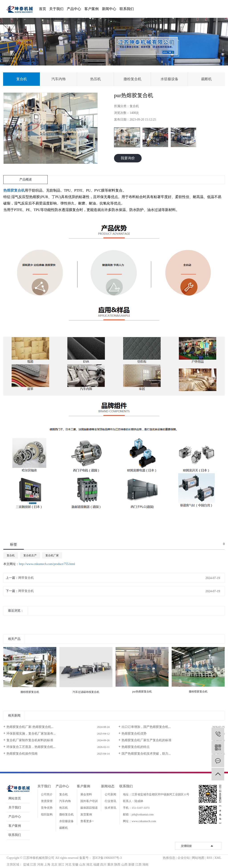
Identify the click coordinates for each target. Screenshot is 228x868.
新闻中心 (109, 9)
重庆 (110, 865)
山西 (124, 865)
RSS (209, 858)
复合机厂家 (52, 555)
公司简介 (47, 794)
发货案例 (86, 814)
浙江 (61, 865)
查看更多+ (87, 821)
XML (218, 858)
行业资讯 (110, 801)
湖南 (145, 865)
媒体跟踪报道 (89, 808)
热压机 (96, 79)
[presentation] (6, 620)
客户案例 (92, 9)
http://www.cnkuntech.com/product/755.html (47, 564)
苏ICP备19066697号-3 (107, 858)
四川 (103, 865)
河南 (40, 865)
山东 (82, 865)
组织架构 (47, 814)
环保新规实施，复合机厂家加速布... (31, 734)
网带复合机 (26, 578)
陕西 (117, 865)
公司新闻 (110, 794)
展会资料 (86, 794)
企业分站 (184, 858)
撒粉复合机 (132, 79)
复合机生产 (30, 555)
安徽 (75, 865)
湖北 (89, 865)
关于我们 (56, 9)
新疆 (131, 865)
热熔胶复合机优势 (134, 734)
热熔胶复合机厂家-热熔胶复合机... (30, 727)
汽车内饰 (59, 79)
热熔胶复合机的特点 (136, 747)
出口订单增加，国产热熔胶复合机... (146, 727)
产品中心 (74, 9)
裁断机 (206, 79)
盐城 (26, 865)
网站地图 (198, 858)
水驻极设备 (169, 79)
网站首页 (15, 798)
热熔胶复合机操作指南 (22, 754)
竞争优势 (47, 808)
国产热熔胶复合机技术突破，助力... (146, 754)
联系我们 (127, 9)
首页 (43, 9)
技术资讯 (110, 808)
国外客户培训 (89, 801)
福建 (96, 865)
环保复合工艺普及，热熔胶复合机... (31, 747)
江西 (138, 865)
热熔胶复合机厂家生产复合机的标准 (147, 740)
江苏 (33, 865)
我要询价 (128, 158)
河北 (68, 865)
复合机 (22, 79)
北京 (54, 865)
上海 (47, 865)
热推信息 (169, 858)
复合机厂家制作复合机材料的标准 (30, 740)
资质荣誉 (47, 801)
